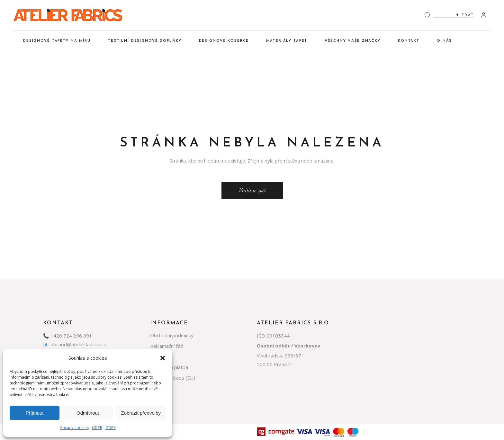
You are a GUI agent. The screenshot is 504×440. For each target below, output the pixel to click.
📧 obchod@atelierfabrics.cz (75, 344)
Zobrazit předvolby (141, 413)
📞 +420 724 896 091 (67, 336)
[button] (163, 358)
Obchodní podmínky (172, 335)
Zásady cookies (74, 428)
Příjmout (35, 413)
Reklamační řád (167, 346)
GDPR (97, 428)
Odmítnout (88, 413)
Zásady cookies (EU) (173, 378)
